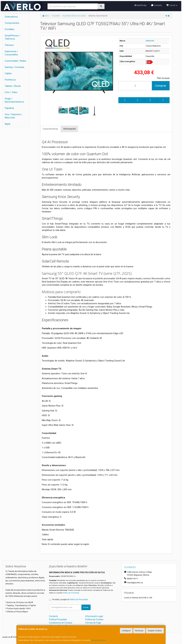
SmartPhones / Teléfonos (12, 37)
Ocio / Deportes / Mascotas (14, 116)
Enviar (86, 607)
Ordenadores (11, 17)
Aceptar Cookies (155, 631)
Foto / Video (11, 92)
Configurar (126, 631)
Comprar (161, 86)
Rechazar (139, 631)
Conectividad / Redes (16, 61)
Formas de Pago (93, 623)
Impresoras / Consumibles (11, 53)
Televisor (9, 45)
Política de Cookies (98, 640)
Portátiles (10, 29)
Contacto (156, 5)
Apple (8, 124)
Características (50, 129)
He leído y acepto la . (70, 600)
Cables (8, 73)
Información (70, 129)
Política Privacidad (58, 619)
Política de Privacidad (71, 593)
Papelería (9, 108)
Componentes (12, 23)
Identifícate (140, 5)
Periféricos (10, 80)
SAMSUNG (150, 41)
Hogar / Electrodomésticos (14, 100)
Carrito (172, 5)
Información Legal (94, 616)
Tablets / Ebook (13, 86)
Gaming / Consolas (15, 67)
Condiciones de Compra (61, 623)
